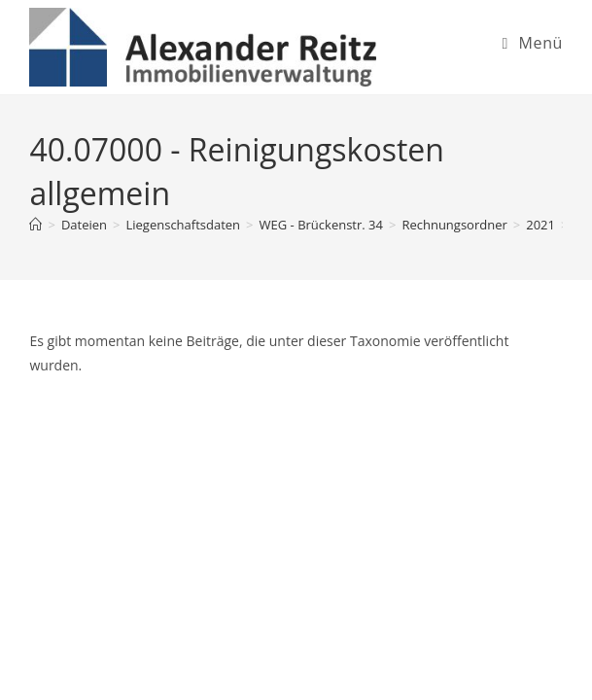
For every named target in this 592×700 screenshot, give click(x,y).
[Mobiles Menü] (532, 43)
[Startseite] (35, 225)
